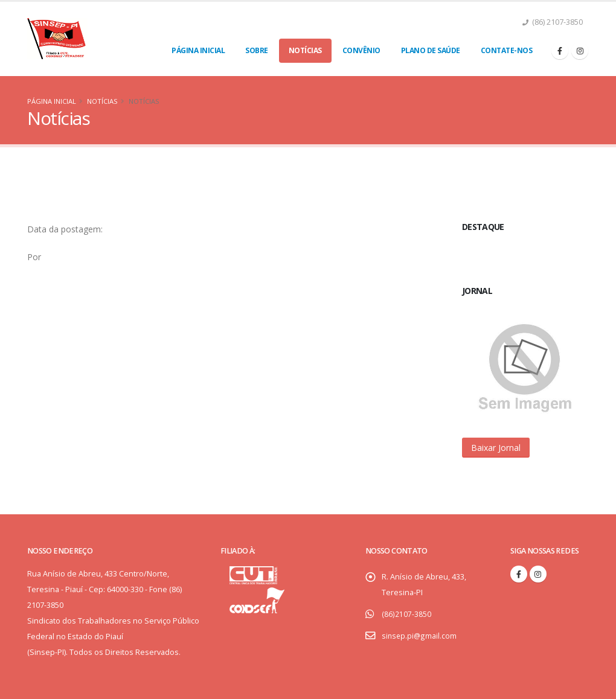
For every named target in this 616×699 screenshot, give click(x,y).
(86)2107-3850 (406, 614)
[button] (496, 448)
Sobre (257, 50)
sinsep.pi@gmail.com (420, 635)
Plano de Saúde (431, 50)
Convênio (361, 50)
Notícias (305, 50)
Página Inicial (198, 50)
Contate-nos (507, 50)
